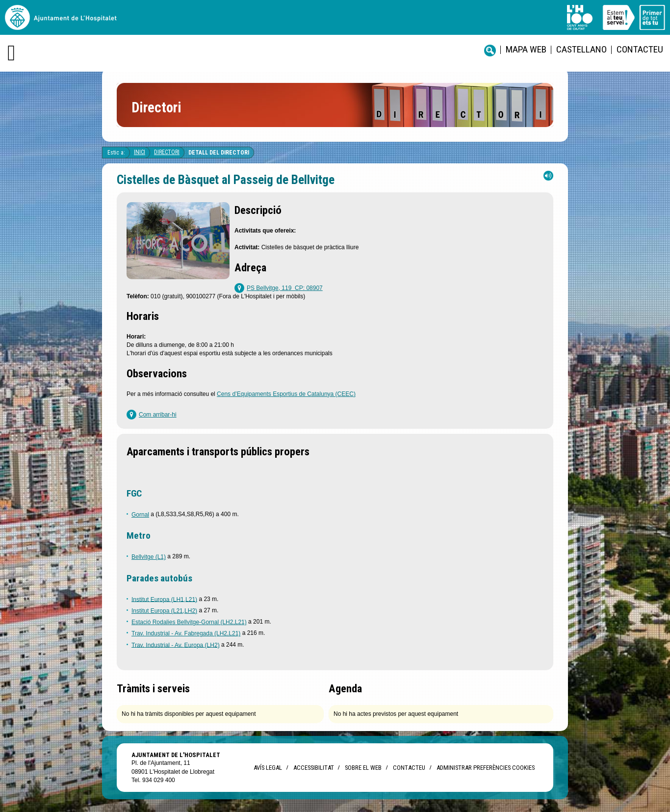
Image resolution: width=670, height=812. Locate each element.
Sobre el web (363, 768)
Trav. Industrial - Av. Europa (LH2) (176, 645)
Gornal (140, 515)
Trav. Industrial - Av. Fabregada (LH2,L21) (186, 633)
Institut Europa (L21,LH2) (164, 611)
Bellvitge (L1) (149, 557)
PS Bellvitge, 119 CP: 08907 (285, 288)
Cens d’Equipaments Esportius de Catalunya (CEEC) (286, 394)
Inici (140, 152)
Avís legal (268, 768)
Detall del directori (219, 153)
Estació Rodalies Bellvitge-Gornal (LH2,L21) (189, 622)
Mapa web (526, 49)
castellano (581, 49)
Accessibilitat (313, 768)
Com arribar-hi (158, 415)
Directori (167, 152)
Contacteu (640, 49)
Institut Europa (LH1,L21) (164, 599)
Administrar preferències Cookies (486, 768)
